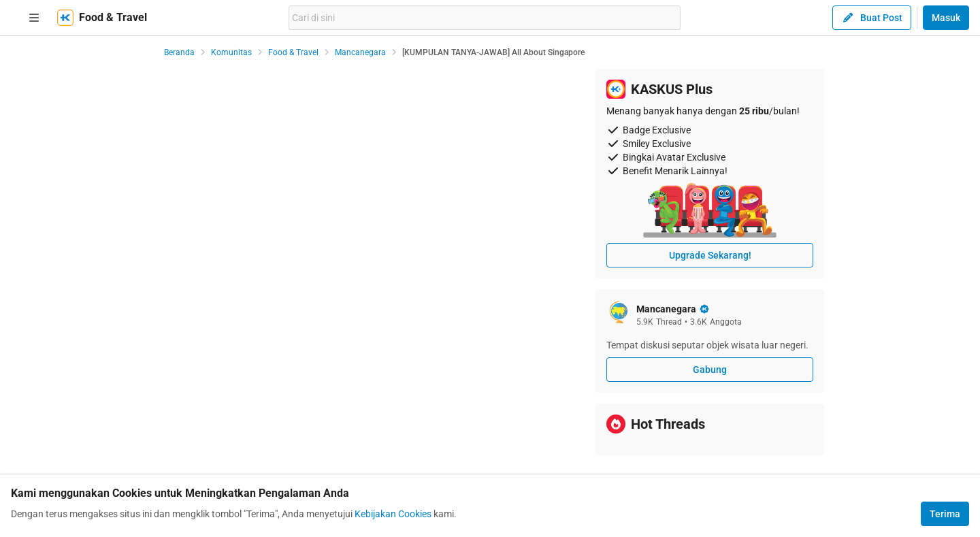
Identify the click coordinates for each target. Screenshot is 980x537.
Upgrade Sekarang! (710, 255)
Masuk (946, 18)
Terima (945, 514)
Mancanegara (360, 52)
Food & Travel (293, 52)
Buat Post (872, 18)
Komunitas (231, 52)
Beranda (179, 52)
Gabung (710, 370)
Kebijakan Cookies (393, 514)
